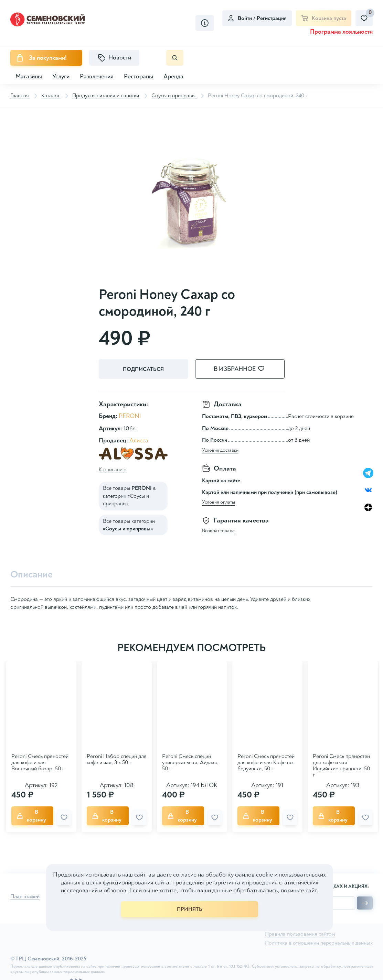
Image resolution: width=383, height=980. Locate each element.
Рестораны (139, 76)
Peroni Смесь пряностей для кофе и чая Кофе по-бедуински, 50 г (266, 762)
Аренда (173, 76)
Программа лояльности (341, 32)
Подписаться (143, 369)
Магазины (29, 76)
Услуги (61, 76)
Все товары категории (129, 525)
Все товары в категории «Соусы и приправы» (129, 496)
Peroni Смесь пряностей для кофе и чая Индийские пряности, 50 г (341, 766)
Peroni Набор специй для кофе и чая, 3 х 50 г (117, 759)
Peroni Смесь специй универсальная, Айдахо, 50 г (190, 762)
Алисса (139, 441)
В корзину (31, 816)
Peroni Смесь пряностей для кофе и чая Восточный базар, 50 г (40, 762)
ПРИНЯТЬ (190, 909)
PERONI (130, 416)
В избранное (243, 369)
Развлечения (97, 76)
